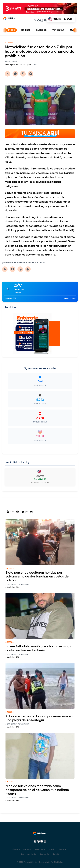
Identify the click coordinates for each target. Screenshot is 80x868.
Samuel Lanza (11, 61)
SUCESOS (9, 43)
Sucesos (41, 30)
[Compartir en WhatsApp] (23, 74)
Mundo (52, 849)
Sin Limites (58, 862)
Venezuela (58, 30)
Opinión (56, 854)
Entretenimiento (28, 854)
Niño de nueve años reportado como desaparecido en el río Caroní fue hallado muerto (37, 790)
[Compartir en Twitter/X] (8, 74)
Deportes (63, 849)
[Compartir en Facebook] (15, 74)
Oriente (26, 30)
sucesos (10, 569)
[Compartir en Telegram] (31, 74)
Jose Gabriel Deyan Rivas (17, 585)
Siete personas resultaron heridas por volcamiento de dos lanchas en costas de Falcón (37, 577)
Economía (44, 854)
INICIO (12, 30)
